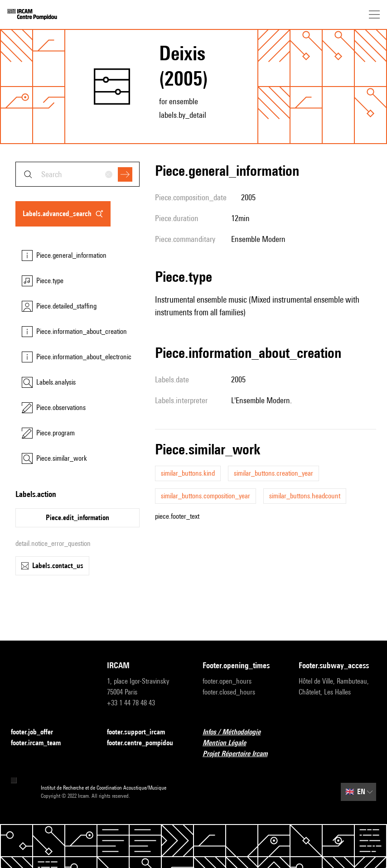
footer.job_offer (37, 732)
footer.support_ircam (141, 732)
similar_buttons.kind (188, 473)
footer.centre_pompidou (145, 743)
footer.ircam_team (41, 743)
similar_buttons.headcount (305, 496)
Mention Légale (230, 743)
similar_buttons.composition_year (206, 496)
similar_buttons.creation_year (273, 473)
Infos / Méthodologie (237, 732)
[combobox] (77, 174)
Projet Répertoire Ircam (240, 754)
